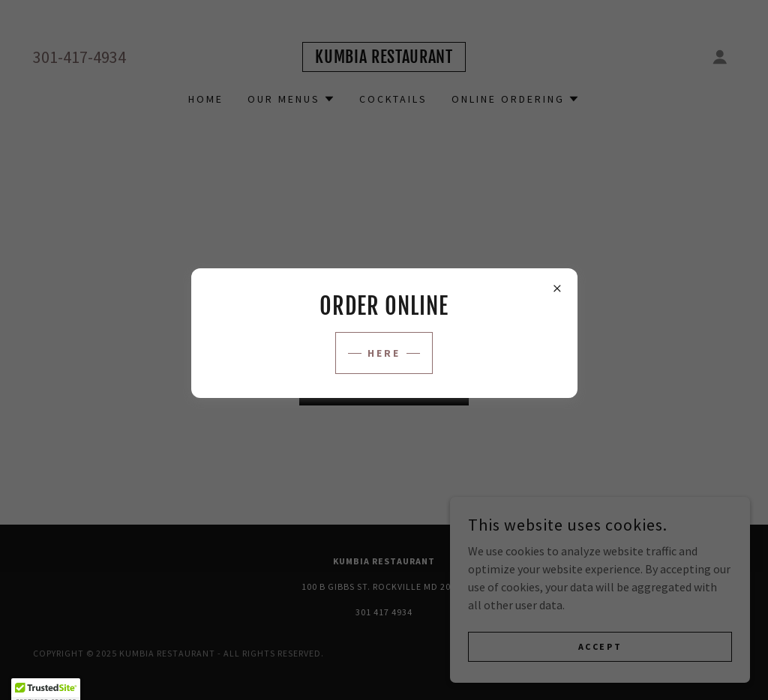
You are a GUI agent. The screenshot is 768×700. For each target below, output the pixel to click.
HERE (384, 353)
